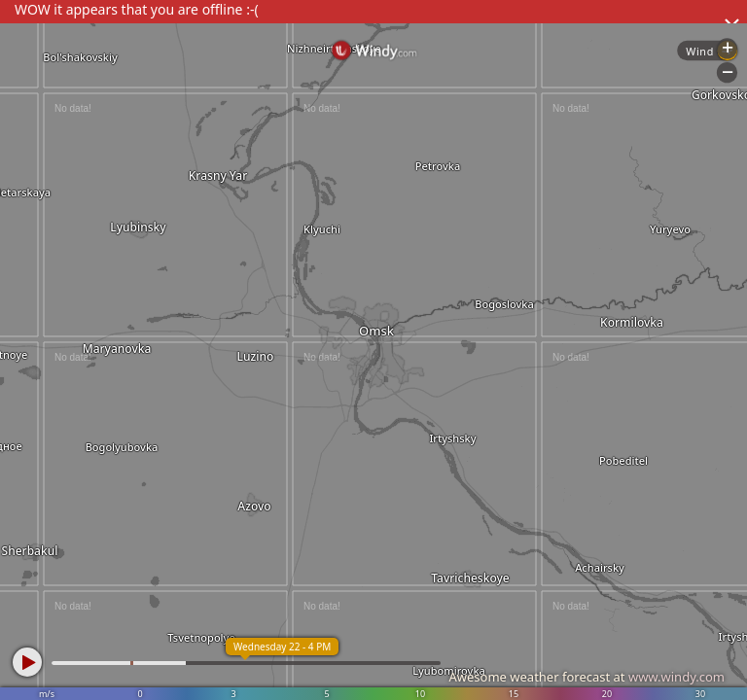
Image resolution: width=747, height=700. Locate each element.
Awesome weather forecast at (587, 677)
